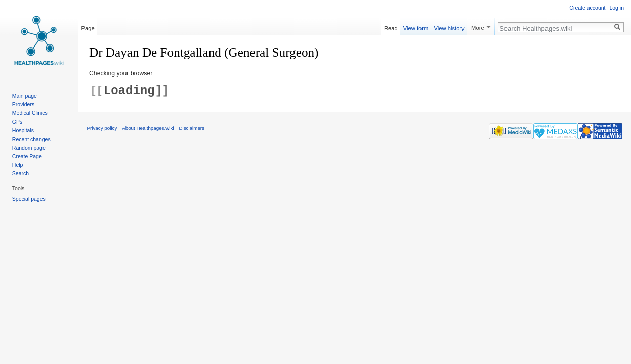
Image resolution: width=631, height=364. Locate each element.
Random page (29, 148)
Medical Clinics (30, 113)
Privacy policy (102, 128)
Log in (617, 8)
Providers (23, 104)
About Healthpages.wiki (148, 128)
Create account (587, 8)
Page (88, 27)
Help (18, 165)
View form (416, 27)
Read (391, 27)
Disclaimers (192, 128)
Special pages (29, 199)
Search (20, 173)
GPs (17, 122)
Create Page (27, 156)
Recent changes (31, 139)
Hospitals (23, 130)
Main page (25, 96)
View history (449, 27)
